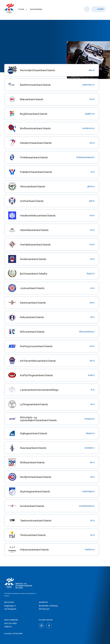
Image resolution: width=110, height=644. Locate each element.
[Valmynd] (99, 11)
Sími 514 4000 (10, 623)
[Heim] (10, 10)
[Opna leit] (87, 11)
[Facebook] (49, 626)
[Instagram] (41, 626)
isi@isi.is (8, 627)
